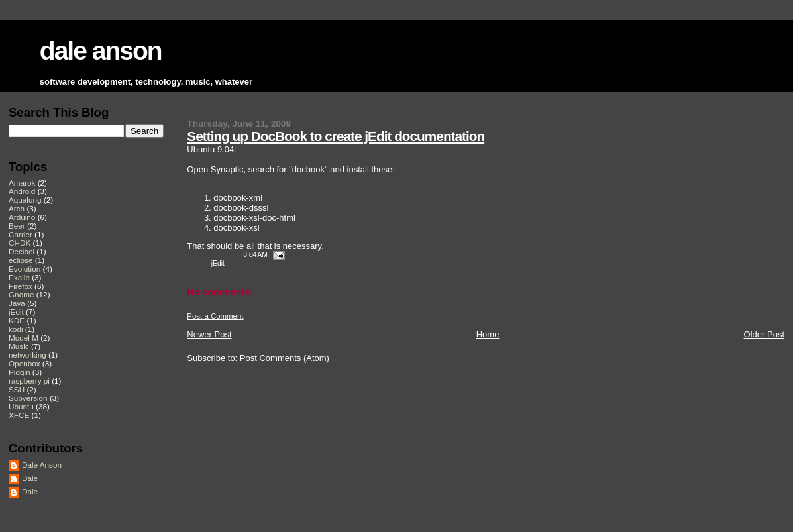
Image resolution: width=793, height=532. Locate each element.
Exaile (19, 277)
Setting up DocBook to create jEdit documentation (336, 136)
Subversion (28, 398)
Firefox (21, 286)
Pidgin (20, 372)
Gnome (21, 294)
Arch (17, 208)
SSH (17, 389)
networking (27, 355)
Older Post (764, 334)
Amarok (22, 183)
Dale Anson (42, 465)
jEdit (218, 263)
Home (488, 334)
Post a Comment (215, 316)
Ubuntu (21, 406)
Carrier (21, 234)
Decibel (22, 251)
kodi (16, 329)
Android (22, 191)
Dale (30, 478)
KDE (17, 320)
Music (19, 346)
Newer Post (209, 334)
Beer (17, 226)
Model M (24, 338)
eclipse (21, 260)
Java (17, 303)
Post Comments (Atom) (285, 358)
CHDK (20, 243)
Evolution (25, 269)
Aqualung (25, 200)
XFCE (19, 415)
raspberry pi (29, 381)
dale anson (101, 51)
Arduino (22, 217)
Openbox (25, 363)
